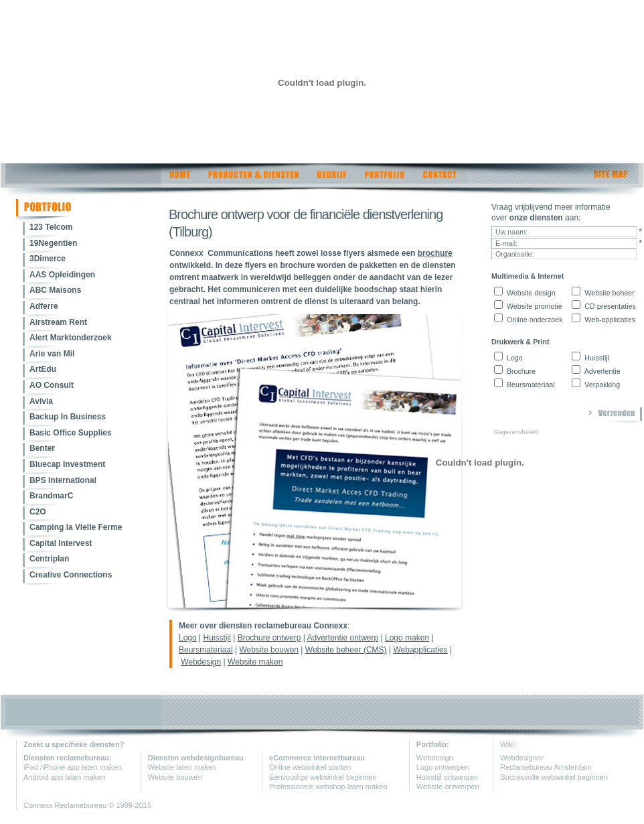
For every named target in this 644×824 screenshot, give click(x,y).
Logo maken (407, 638)
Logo (188, 638)
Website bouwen (269, 650)
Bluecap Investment (67, 464)
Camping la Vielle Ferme (76, 527)
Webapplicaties (420, 650)
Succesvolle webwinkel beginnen (554, 777)
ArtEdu (43, 369)
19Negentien (53, 243)
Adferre (44, 306)
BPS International (63, 480)
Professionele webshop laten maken (328, 786)
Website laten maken (182, 767)
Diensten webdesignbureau (196, 758)
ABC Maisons (55, 290)
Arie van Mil (52, 354)
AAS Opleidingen (62, 275)
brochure (435, 253)
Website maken (255, 662)
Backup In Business (68, 417)
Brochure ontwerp (269, 638)
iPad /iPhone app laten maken (73, 767)
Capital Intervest (61, 543)
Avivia (41, 401)
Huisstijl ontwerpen (447, 777)
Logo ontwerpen (443, 767)
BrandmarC (51, 496)
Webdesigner (522, 758)
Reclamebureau (82, 805)
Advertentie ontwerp (342, 638)
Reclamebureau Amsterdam (546, 767)
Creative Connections (71, 575)
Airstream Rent (58, 322)
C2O (38, 512)
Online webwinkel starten (310, 767)
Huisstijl (217, 638)
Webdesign (201, 662)
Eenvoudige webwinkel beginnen (323, 777)
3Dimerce (48, 259)
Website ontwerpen (448, 786)
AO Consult (52, 385)
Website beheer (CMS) (346, 650)
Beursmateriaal (206, 650)
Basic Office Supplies (71, 433)
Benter (42, 448)
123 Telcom (51, 227)
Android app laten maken (64, 777)
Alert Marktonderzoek (71, 338)
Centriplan (49, 559)
